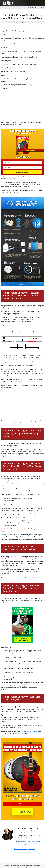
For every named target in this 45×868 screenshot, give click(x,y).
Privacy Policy (23, 867)
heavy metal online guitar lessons (29, 842)
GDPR (30, 867)
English (38, 8)
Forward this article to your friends (24, 849)
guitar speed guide (9, 421)
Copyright (37, 865)
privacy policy (12, 178)
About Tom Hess (15, 865)
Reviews (16, 867)
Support (22, 865)
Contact (7, 865)
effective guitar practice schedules (28, 578)
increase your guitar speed (31, 731)
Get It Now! (22, 812)
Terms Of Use (29, 865)
